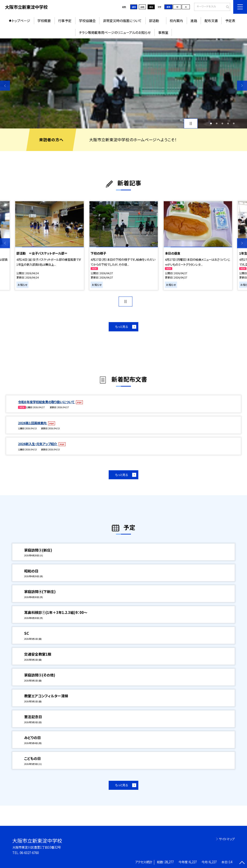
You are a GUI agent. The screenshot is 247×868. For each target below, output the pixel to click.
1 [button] (211, 123)
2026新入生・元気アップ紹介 (38, 444)
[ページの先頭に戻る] (242, 863)
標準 (168, 7)
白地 (142, 7)
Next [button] (242, 86)
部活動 (156, 21)
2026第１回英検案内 (33, 423)
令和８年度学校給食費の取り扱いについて (47, 402)
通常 (134, 7)
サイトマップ (227, 839)
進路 (194, 21)
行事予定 (65, 21)
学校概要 (44, 21)
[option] (123, 83)
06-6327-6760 (29, 853)
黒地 (151, 7)
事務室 (163, 32)
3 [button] (222, 123)
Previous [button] (5, 86)
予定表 (230, 21)
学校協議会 (87, 21)
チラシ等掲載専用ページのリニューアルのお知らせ (115, 32)
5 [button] (234, 123)
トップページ (21, 21)
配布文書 (211, 21)
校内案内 (176, 21)
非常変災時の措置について (122, 21)
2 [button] (217, 123)
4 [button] (228, 123)
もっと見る (121, 327)
